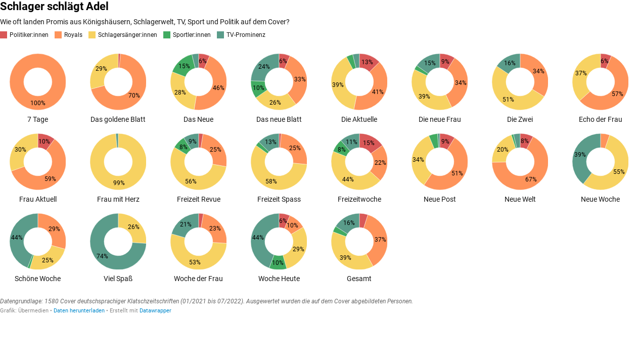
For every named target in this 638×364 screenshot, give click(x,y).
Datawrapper (155, 311)
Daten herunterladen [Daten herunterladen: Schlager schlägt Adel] (79, 311)
